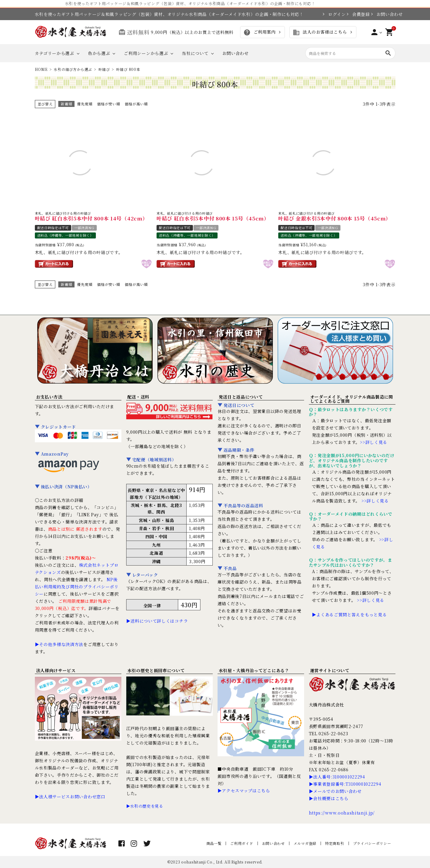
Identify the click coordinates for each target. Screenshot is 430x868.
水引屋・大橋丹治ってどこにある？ (254, 670)
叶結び (104, 69)
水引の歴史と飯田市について (156, 670)
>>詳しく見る (374, 442)
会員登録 (358, 14)
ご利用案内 (259, 32)
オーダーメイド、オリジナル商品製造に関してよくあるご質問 (352, 399)
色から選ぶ (99, 53)
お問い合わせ (386, 14)
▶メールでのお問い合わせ (335, 791)
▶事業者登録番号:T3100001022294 (345, 784)
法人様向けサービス (56, 670)
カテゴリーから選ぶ (55, 53)
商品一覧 (214, 843)
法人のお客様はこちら (320, 32)
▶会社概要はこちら (329, 798)
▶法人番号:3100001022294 (337, 777)
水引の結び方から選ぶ (73, 69)
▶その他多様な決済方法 (59, 644)
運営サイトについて (330, 670)
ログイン (334, 14)
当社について (195, 53)
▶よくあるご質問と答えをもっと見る (349, 615)
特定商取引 (335, 843)
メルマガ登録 (305, 843)
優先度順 (85, 104)
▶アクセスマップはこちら (244, 791)
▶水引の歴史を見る (145, 806)
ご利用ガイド (242, 843)
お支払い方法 (49, 397)
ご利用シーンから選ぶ (146, 53)
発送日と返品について (241, 397)
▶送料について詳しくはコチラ (157, 621)
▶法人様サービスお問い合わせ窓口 (70, 797)
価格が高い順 (136, 104)
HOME (41, 69)
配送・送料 (139, 397)
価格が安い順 (108, 104)
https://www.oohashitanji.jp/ (342, 813)
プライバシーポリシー (372, 843)
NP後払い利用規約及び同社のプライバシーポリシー (77, 587)
